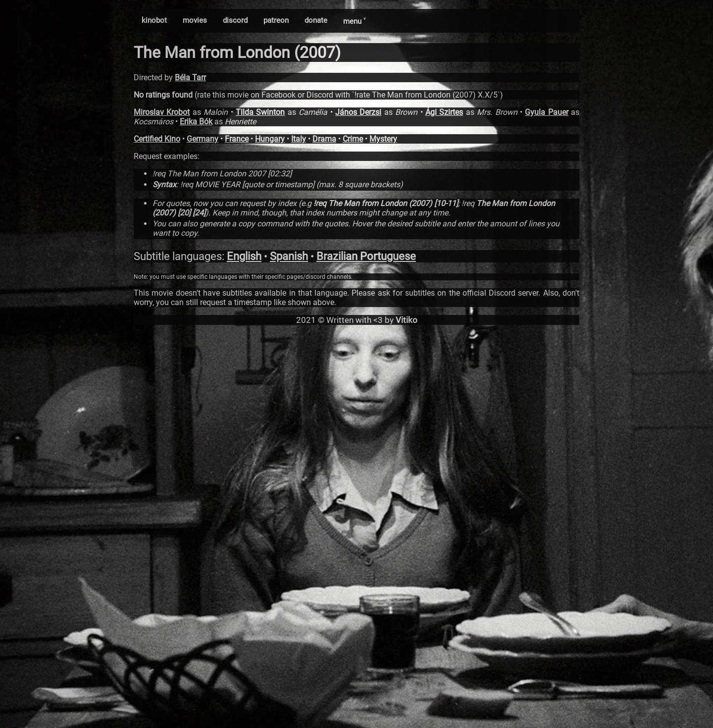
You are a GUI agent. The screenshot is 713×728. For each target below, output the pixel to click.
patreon (276, 20)
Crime (353, 139)
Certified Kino (157, 139)
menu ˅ (354, 21)
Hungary (270, 139)
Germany (203, 139)
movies (195, 20)
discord (235, 20)
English (244, 256)
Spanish (289, 256)
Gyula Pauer (546, 112)
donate (316, 20)
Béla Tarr (190, 78)
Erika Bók (196, 122)
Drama (324, 139)
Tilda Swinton (260, 112)
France (237, 139)
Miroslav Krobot (162, 112)
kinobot (154, 20)
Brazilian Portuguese (366, 256)
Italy (299, 139)
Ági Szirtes (444, 112)
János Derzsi (358, 112)
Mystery (383, 139)
